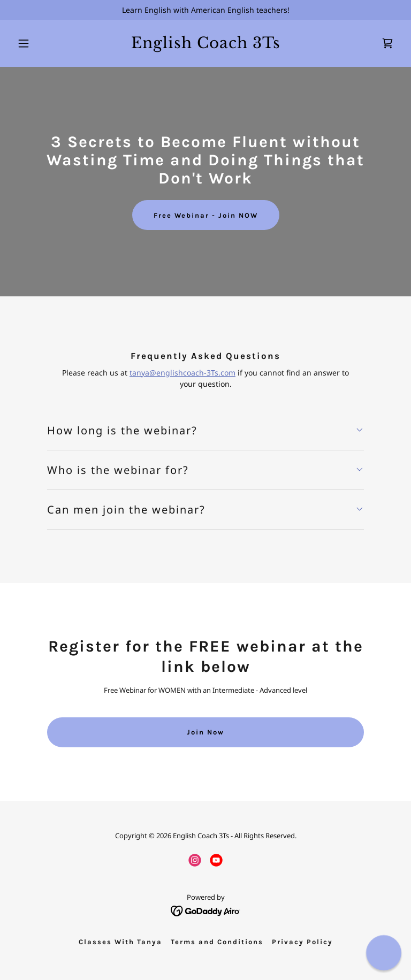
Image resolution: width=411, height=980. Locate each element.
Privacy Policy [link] (302, 942)
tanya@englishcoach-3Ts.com (182, 373)
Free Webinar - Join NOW (206, 215)
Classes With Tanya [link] (120, 942)
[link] (206, 45)
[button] (42, 43)
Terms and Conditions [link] (217, 942)
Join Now (205, 732)
